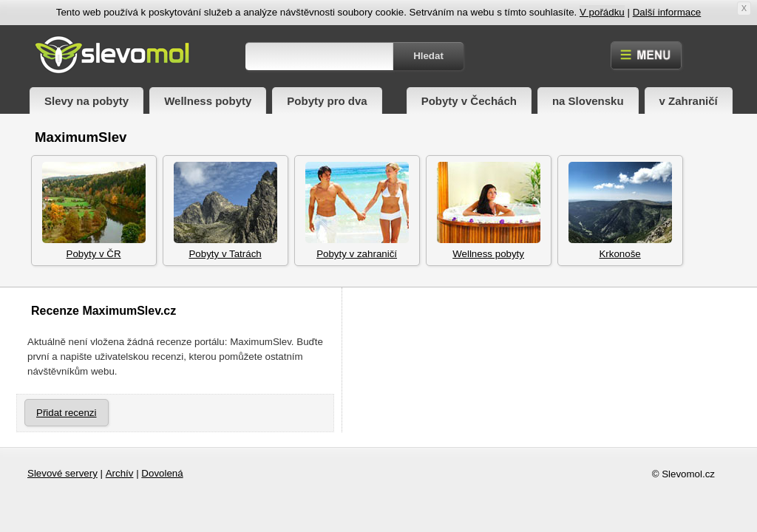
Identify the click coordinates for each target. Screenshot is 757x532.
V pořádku (602, 12)
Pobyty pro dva (327, 101)
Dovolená (162, 473)
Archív (120, 473)
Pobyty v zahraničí (357, 211)
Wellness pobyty (208, 101)
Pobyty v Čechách (469, 101)
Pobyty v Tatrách (225, 211)
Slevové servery (62, 473)
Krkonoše (620, 211)
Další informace (667, 12)
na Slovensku (588, 101)
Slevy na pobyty (86, 101)
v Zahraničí (689, 101)
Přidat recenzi (67, 413)
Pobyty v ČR (94, 211)
